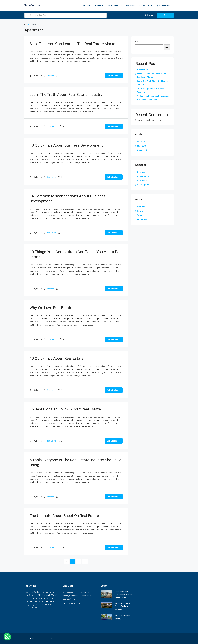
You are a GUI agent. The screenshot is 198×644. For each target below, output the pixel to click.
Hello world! (142, 70)
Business (50, 76)
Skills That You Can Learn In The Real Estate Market (73, 44)
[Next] (85, 561)
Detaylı (148, 15)
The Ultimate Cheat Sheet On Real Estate (64, 516)
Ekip (140, 6)
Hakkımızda (100, 6)
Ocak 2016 (142, 150)
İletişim (151, 6)
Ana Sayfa (87, 6)
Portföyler (130, 6)
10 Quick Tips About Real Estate (57, 358)
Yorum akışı (142, 215)
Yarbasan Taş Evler (122, 615)
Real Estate (51, 177)
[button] (7, 637)
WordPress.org (144, 219)
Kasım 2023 (142, 142)
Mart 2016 (142, 146)
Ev (28, 24)
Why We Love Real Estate (51, 308)
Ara (165, 15)
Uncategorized (144, 185)
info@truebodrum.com (75, 603)
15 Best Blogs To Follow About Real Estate (65, 409)
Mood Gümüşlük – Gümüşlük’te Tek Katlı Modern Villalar (123, 595)
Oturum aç (142, 207)
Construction (52, 126)
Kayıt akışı (142, 211)
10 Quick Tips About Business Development (66, 145)
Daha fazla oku (114, 76)
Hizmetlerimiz (114, 6)
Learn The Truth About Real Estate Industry (66, 95)
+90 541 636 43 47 (164, 6)
